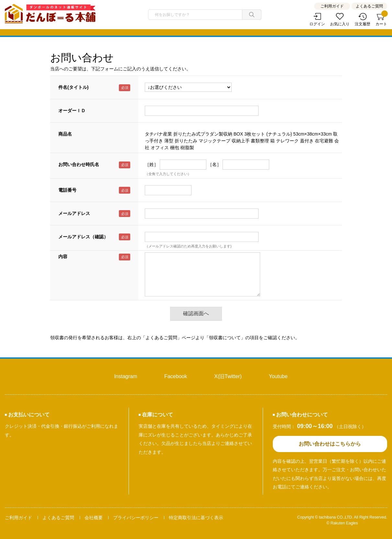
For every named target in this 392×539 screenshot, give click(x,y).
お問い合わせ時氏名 (79, 164)
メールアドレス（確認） (83, 237)
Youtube (278, 376)
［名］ (214, 164)
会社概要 (94, 518)
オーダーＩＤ (72, 111)
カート (381, 20)
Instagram (126, 376)
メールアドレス (74, 213)
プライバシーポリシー (136, 518)
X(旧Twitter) (228, 376)
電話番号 (67, 190)
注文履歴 (363, 24)
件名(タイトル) (73, 87)
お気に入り (340, 24)
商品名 (65, 134)
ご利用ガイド (332, 6)
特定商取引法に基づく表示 (196, 518)
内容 (63, 257)
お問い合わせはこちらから (330, 444)
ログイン (317, 24)
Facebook (176, 376)
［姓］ (152, 164)
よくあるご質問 (369, 6)
